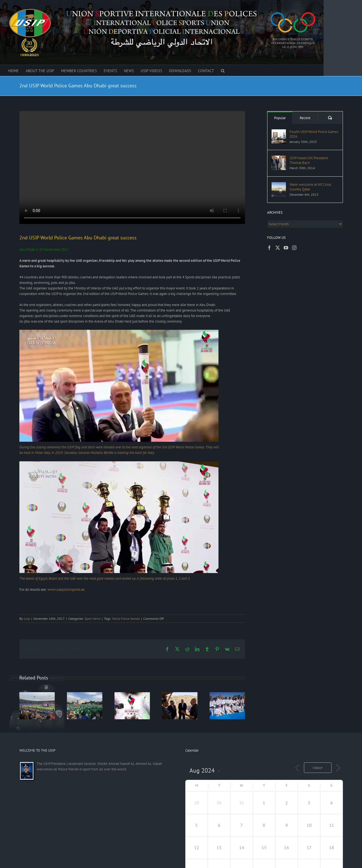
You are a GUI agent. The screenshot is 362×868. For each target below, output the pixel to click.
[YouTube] (286, 248)
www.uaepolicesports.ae (66, 589)
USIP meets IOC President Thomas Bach (309, 160)
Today (318, 768)
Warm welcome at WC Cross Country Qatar (310, 187)
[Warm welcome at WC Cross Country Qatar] (279, 185)
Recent (305, 118)
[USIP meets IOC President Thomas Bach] (279, 158)
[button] (223, 70)
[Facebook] (269, 248)
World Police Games (126, 619)
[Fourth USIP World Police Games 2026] (279, 132)
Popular (280, 118)
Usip (27, 619)
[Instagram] (294, 248)
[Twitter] (278, 248)
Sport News (93, 619)
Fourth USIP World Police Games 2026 (314, 134)
